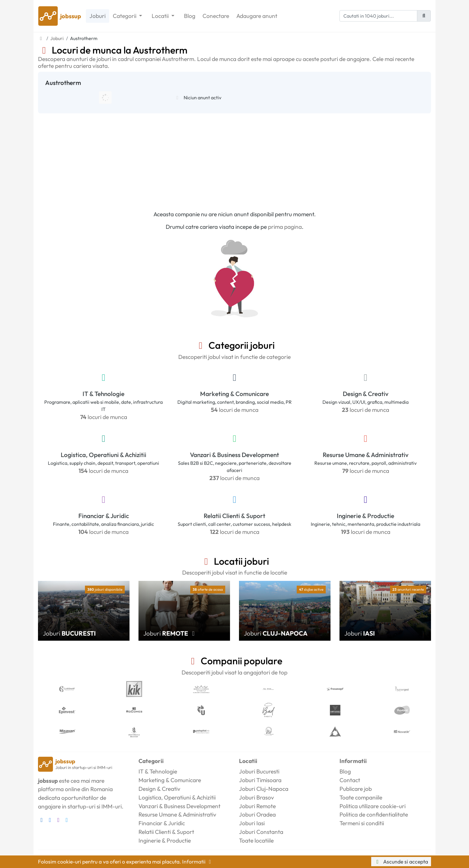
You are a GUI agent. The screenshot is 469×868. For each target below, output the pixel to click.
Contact (350, 780)
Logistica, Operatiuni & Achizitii (103, 455)
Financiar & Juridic (104, 516)
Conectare (216, 16)
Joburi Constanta (261, 832)
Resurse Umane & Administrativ (366, 455)
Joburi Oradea (257, 814)
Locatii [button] (161, 16)
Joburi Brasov (256, 797)
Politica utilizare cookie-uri (373, 806)
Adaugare (257, 16)
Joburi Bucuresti (259, 771)
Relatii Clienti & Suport (234, 516)
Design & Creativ (366, 394)
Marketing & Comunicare (234, 394)
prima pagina (285, 227)
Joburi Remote (257, 806)
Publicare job (356, 789)
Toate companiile (361, 797)
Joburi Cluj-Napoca (264, 789)
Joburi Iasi (252, 823)
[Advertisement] (234, 158)
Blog (190, 16)
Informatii (198, 862)
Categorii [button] (125, 16)
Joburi (98, 16)
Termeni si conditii (362, 823)
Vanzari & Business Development (234, 455)
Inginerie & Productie (366, 516)
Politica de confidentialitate (374, 814)
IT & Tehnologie (103, 394)
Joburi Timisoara (260, 780)
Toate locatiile (256, 840)
